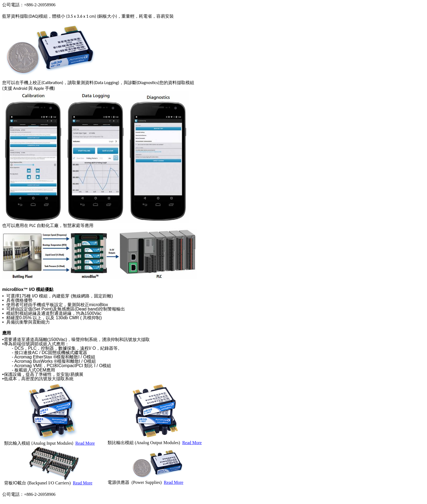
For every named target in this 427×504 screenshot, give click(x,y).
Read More (85, 443)
